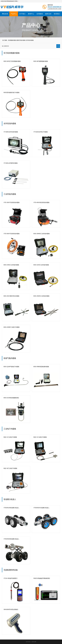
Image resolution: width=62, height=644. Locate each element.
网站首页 (5, 14)
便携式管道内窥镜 (21, 40)
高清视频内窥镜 (12, 40)
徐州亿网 (34, 642)
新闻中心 (31, 14)
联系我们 (57, 14)
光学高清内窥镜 (30, 40)
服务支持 (48, 14)
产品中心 (14, 14)
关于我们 (22, 14)
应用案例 (40, 14)
